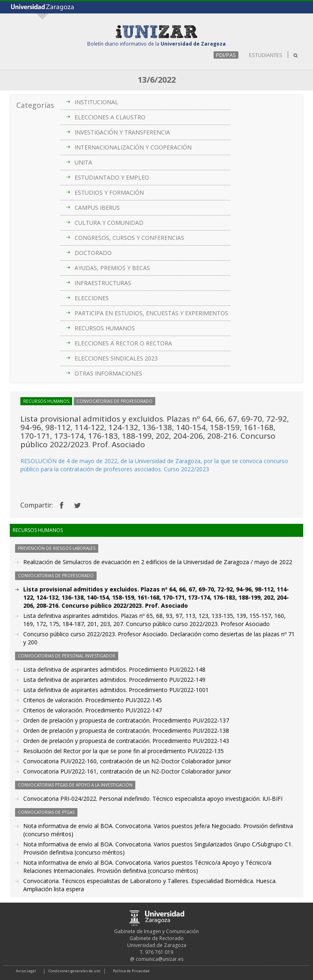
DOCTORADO (93, 253)
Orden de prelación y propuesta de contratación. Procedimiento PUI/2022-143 (126, 741)
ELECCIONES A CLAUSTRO (110, 117)
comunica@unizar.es (160, 959)
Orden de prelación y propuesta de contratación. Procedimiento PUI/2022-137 (126, 720)
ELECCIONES (92, 298)
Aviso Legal (26, 971)
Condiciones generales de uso (74, 971)
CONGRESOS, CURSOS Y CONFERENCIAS (129, 238)
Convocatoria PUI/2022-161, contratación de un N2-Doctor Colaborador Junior (127, 771)
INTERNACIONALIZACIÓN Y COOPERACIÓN (133, 147)
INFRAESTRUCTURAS (103, 283)
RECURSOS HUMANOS (105, 328)
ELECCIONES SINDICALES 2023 (116, 358)
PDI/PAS (226, 55)
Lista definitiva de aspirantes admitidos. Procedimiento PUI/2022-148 (114, 669)
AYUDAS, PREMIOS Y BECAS (112, 268)
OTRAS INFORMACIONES (108, 373)
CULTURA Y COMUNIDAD (109, 223)
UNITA (83, 162)
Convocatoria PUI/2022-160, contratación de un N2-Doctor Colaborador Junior (127, 761)
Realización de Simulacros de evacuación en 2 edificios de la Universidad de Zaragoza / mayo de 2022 (158, 562)
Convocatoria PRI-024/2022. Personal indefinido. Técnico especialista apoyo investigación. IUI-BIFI (153, 799)
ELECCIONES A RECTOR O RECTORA (123, 343)
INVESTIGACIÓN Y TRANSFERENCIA (122, 132)
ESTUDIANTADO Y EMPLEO (112, 177)
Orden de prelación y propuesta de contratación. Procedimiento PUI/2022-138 (126, 731)
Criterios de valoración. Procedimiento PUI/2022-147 (93, 710)
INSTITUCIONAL (96, 102)
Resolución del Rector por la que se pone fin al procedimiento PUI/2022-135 (123, 751)
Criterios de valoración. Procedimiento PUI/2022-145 (93, 700)
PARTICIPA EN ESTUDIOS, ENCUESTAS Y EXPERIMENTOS (151, 313)
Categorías (35, 105)
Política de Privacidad (131, 971)
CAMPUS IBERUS (97, 208)
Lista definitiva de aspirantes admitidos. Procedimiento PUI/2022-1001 (116, 690)
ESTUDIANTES (266, 55)
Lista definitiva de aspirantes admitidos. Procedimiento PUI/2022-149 (114, 680)
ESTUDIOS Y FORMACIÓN (109, 192)
